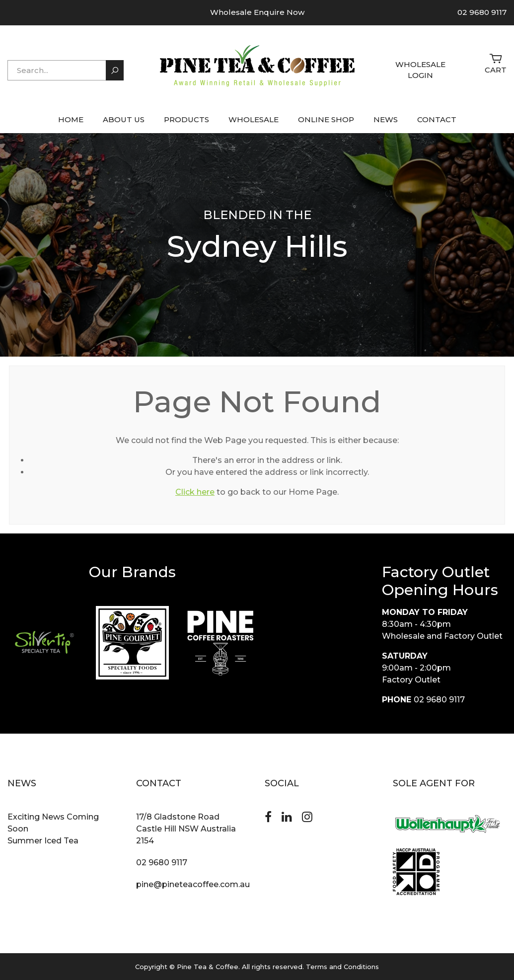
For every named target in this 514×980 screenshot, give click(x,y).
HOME (71, 119)
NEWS (386, 119)
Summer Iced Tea (43, 841)
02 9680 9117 (482, 12)
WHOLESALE (254, 119)
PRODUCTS (186, 119)
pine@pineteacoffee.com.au (193, 884)
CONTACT (437, 119)
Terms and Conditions (342, 967)
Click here (195, 492)
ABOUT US (124, 119)
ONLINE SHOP (326, 119)
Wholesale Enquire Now (257, 12)
